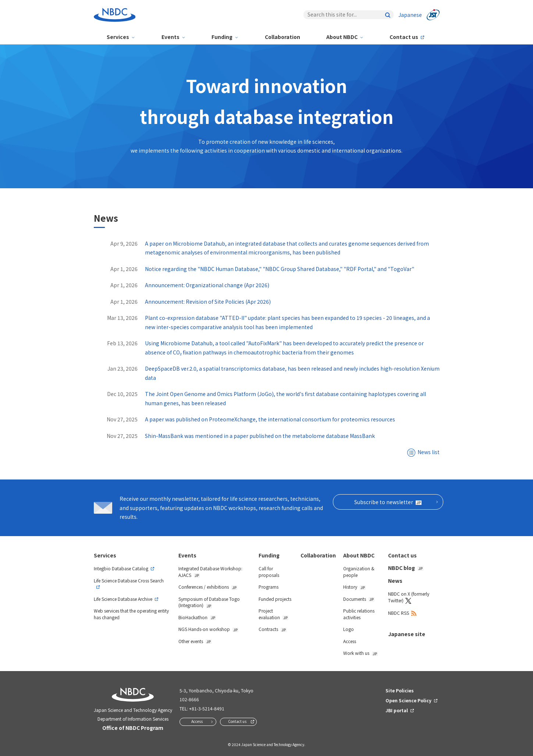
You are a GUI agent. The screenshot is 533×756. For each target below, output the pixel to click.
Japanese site (407, 634)
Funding (222, 37)
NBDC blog (406, 568)
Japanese (410, 15)
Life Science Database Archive (123, 599)
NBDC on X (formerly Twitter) (409, 597)
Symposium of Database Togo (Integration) (209, 602)
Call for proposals (269, 572)
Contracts (273, 629)
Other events (195, 641)
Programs (269, 587)
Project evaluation (273, 614)
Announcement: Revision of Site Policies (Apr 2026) (208, 302)
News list (429, 452)
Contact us (404, 37)
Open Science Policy (408, 700)
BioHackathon (197, 617)
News (395, 581)
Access (350, 641)
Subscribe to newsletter (388, 502)
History (354, 587)
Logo (349, 629)
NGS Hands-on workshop (208, 629)
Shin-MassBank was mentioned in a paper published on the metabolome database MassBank (260, 436)
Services (118, 37)
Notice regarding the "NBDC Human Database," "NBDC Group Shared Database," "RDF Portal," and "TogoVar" (280, 269)
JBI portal (397, 710)
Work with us (360, 653)
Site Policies (400, 690)
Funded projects (275, 599)
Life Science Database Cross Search (129, 580)
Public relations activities (359, 614)
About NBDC (342, 37)
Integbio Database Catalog (121, 568)
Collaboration (283, 37)
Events (170, 37)
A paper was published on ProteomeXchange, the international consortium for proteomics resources (270, 419)
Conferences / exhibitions (208, 587)
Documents (359, 599)
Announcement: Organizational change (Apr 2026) (207, 285)
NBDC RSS (399, 613)
